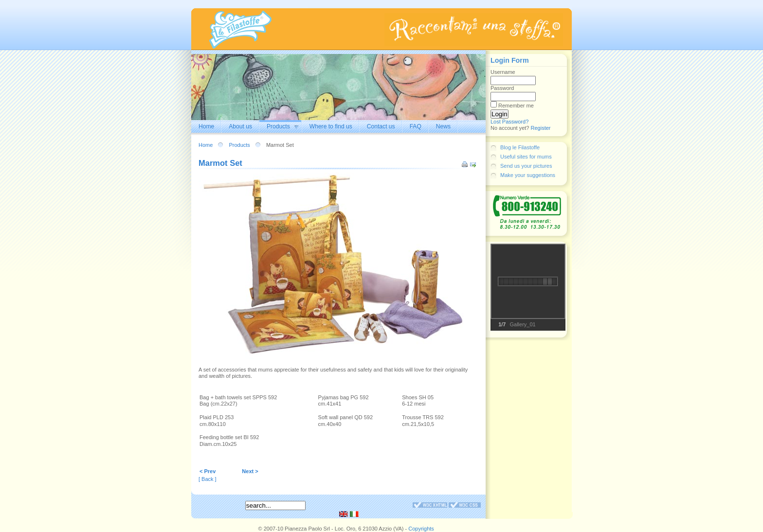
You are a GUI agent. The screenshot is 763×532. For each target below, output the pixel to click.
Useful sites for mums (526, 157)
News (443, 126)
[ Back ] (208, 479)
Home (206, 126)
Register (541, 128)
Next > (250, 471)
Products (278, 126)
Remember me (516, 106)
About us (240, 126)
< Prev (208, 471)
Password (502, 88)
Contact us (381, 126)
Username (503, 72)
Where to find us (331, 126)
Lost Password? (509, 122)
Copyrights (421, 529)
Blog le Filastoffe (520, 147)
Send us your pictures (526, 166)
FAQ (416, 126)
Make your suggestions (528, 175)
